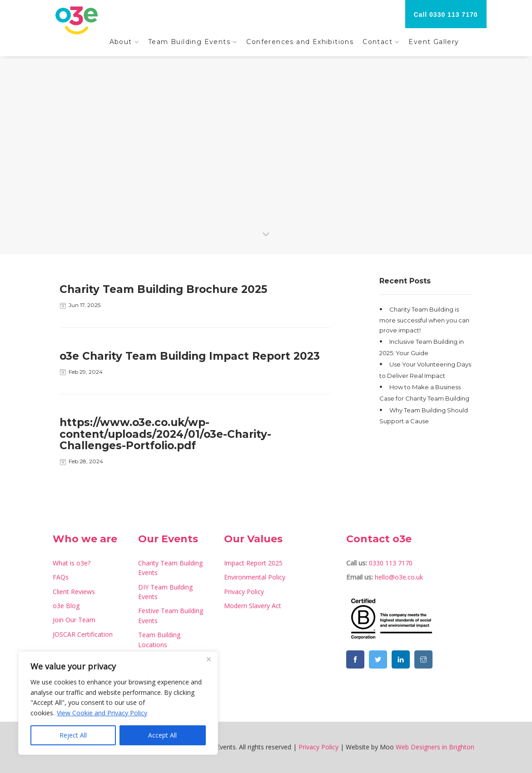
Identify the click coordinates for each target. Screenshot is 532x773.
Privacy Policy (244, 592)
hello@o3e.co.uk (399, 577)
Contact (378, 42)
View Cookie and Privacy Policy (102, 713)
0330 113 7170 (391, 563)
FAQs (61, 577)
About (121, 42)
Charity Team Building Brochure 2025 (163, 289)
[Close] (209, 659)
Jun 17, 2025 (85, 305)
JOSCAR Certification (83, 634)
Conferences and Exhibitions (300, 42)
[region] (118, 703)
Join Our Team (74, 620)
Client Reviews (74, 592)
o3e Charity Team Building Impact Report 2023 (190, 356)
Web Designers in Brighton (435, 747)
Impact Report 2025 (253, 563)
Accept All (162, 735)
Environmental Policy (255, 577)
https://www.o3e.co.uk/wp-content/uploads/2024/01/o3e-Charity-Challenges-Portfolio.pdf (165, 434)
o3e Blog (66, 606)
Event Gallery (434, 42)
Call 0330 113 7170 (446, 15)
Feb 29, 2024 (86, 372)
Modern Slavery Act (253, 606)
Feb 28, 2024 (86, 461)
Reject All (73, 735)
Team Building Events (189, 42)
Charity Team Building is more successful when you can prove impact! (424, 319)
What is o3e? (72, 563)
